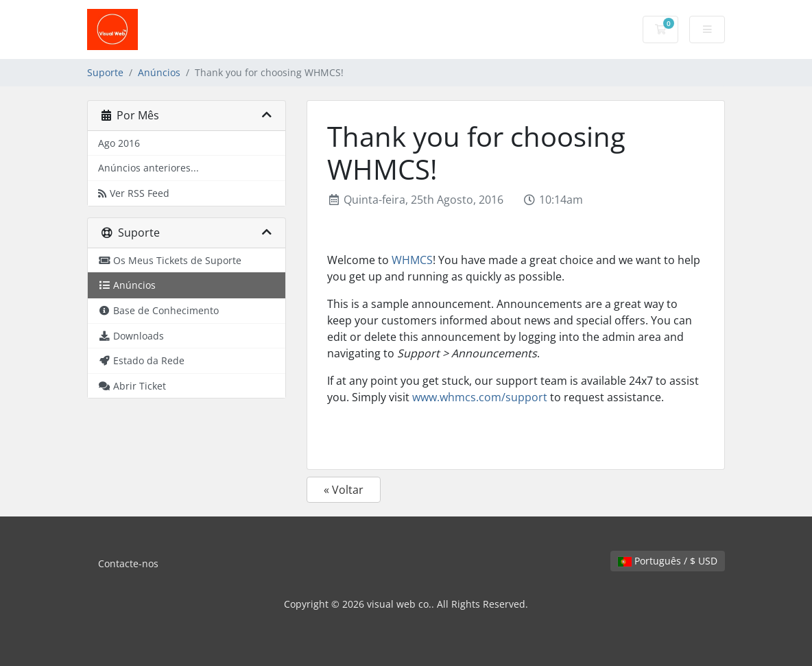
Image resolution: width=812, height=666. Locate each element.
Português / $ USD (668, 561)
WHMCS (412, 260)
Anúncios (159, 72)
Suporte (105, 72)
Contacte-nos (128, 563)
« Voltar (344, 490)
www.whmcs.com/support (480, 397)
